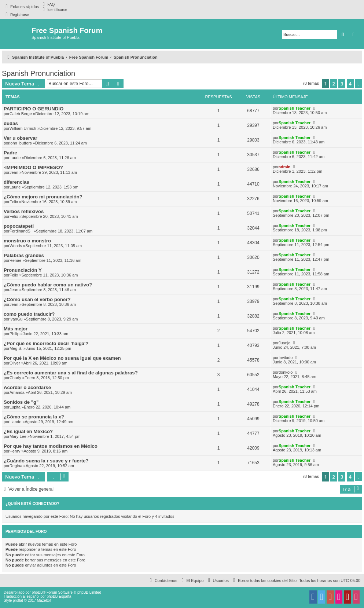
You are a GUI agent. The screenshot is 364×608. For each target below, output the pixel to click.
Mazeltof (44, 600)
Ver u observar (21, 138)
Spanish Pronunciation (38, 73)
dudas (11, 123)
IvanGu (16, 319)
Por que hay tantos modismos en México (51, 446)
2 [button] (334, 84)
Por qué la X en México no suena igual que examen (62, 358)
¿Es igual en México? (28, 431)
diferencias (16, 182)
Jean (14, 172)
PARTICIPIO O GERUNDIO (34, 109)
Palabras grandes (24, 255)
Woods (16, 246)
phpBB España (59, 596)
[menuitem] (48, 4)
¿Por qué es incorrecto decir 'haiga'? (46, 343)
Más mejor (16, 329)
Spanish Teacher (295, 108)
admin (284, 167)
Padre (10, 153)
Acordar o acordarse (27, 387)
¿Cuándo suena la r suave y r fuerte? (46, 461)
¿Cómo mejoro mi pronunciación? (43, 197)
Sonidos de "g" (21, 402)
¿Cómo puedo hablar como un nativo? (48, 285)
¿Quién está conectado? (32, 503)
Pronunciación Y (23, 270)
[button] (359, 84)
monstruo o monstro (27, 241)
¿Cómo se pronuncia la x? (34, 417)
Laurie (15, 158)
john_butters (21, 143)
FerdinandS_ (21, 231)
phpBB (37, 592)
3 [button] (342, 84)
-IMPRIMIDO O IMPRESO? (33, 167)
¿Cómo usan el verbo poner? (37, 299)
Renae (15, 260)
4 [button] (350, 84)
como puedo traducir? (29, 314)
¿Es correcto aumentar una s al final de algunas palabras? (71, 373)
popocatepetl (19, 226)
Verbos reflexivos (24, 211)
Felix (14, 202)
